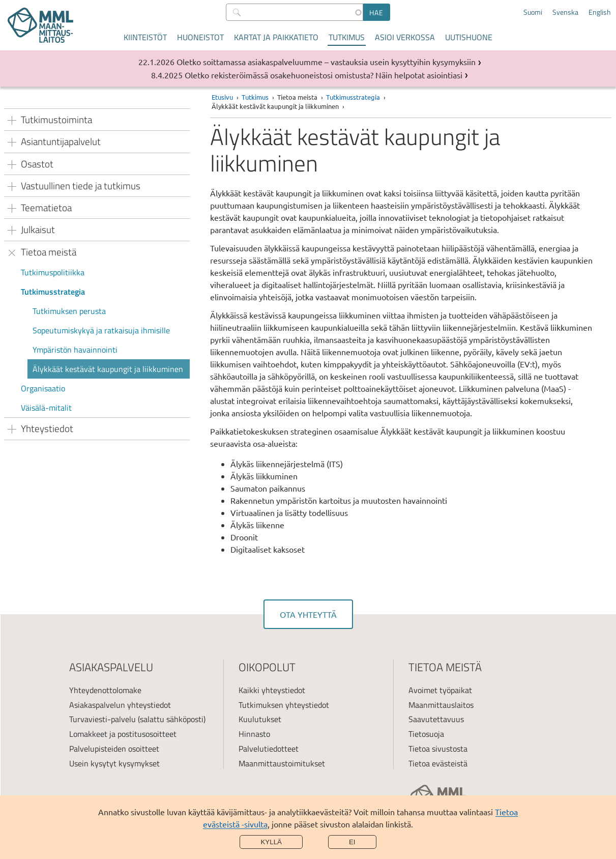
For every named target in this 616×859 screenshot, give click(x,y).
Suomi (533, 12)
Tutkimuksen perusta (69, 311)
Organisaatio (43, 388)
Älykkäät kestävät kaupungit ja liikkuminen (108, 369)
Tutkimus (347, 37)
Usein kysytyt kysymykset (114, 763)
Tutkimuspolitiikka (53, 272)
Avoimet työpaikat (440, 690)
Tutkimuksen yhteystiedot (284, 705)
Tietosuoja (426, 734)
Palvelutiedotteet (269, 749)
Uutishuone (469, 37)
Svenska (565, 12)
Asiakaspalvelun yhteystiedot (120, 705)
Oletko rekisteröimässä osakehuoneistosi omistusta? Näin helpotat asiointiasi (324, 75)
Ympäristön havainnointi (75, 350)
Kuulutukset (260, 719)
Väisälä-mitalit (46, 408)
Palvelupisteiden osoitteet (114, 749)
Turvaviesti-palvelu (102, 719)
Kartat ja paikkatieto (276, 37)
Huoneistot (200, 37)
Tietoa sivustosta (438, 749)
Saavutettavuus (436, 719)
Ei (352, 842)
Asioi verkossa (405, 37)
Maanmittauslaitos (441, 705)
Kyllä (271, 842)
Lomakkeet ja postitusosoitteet (123, 734)
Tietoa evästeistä (438, 763)
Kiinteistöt (145, 37)
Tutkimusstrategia (53, 292)
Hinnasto (254, 734)
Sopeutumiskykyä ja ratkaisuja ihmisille (101, 330)
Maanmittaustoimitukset (282, 763)
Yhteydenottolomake (105, 690)
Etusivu (222, 97)
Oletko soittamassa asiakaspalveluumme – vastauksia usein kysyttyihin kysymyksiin (326, 62)
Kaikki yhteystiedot (272, 690)
